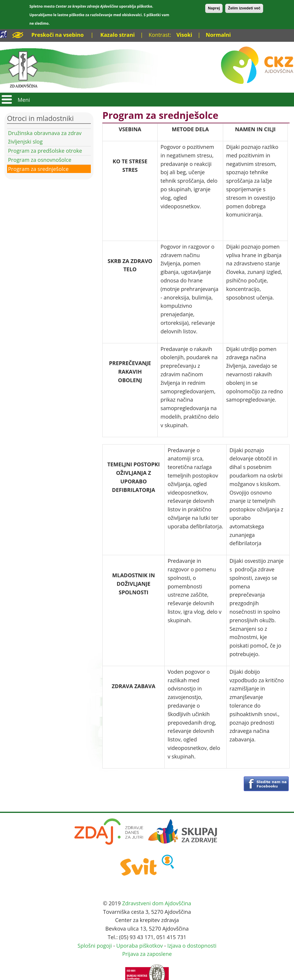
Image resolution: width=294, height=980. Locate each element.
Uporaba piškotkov (140, 946)
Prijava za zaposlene (147, 954)
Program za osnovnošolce (40, 160)
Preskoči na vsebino (58, 35)
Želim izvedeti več (244, 8)
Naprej (214, 8)
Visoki (184, 35)
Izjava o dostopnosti (192, 946)
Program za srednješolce (38, 169)
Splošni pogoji (95, 946)
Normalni (218, 35)
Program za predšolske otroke (45, 151)
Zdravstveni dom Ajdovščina (157, 903)
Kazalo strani (117, 35)
